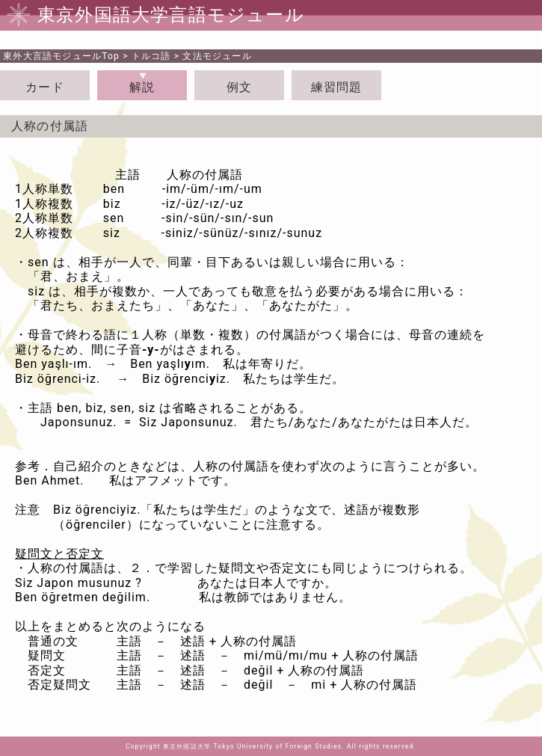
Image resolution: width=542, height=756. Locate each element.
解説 (142, 87)
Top (61, 56)
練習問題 (337, 87)
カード (45, 87)
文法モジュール (217, 56)
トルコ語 (151, 56)
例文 (239, 87)
